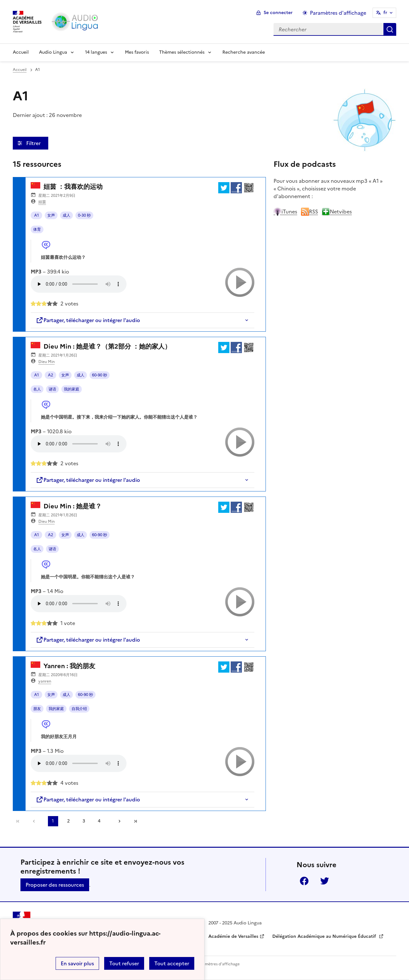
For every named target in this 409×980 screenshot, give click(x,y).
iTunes (285, 212)
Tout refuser (124, 963)
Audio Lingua (53, 52)
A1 (37, 215)
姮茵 (42, 202)
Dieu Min (46, 362)
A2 (50, 375)
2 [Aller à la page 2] (68, 821)
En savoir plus (77, 963)
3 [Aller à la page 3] (84, 821)
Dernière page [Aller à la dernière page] (135, 821)
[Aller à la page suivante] (117, 821)
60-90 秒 (100, 375)
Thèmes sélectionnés (182, 52)
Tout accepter (172, 963)
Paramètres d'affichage (218, 964)
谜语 (52, 389)
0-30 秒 (84, 215)
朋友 (37, 709)
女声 (51, 215)
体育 (37, 229)
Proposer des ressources (55, 885)
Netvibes (337, 212)
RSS (309, 212)
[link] (35, 821)
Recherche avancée (244, 52)
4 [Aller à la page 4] (99, 821)
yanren (45, 681)
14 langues (96, 52)
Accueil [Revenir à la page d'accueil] (21, 52)
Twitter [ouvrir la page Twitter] (325, 881)
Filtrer (34, 143)
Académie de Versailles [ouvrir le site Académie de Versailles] (233, 936)
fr (385, 13)
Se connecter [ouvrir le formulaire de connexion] (278, 13)
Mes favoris (137, 52)
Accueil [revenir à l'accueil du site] (20, 70)
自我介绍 (79, 709)
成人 (66, 215)
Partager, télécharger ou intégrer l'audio (88, 320)
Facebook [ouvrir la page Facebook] (304, 881)
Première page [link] (18, 821)
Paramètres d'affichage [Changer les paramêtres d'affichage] (338, 13)
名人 (37, 389)
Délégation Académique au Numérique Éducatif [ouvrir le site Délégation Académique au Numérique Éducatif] (325, 936)
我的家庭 (72, 389)
